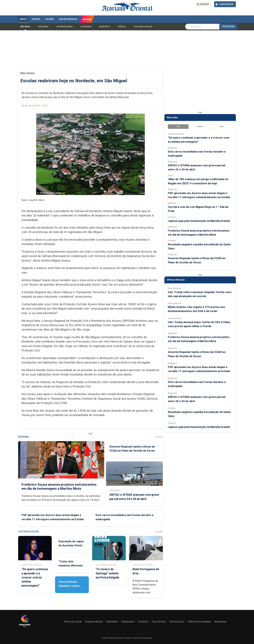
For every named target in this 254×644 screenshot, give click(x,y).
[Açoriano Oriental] (25, 627)
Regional (25, 27)
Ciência (122, 27)
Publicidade (112, 622)
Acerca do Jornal (73, 622)
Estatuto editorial (94, 622)
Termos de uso (177, 622)
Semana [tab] (200, 126)
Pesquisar (228, 26)
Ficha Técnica (159, 622)
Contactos (143, 622)
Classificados (128, 622)
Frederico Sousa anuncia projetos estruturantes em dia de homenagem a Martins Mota (59, 486)
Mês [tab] (222, 126)
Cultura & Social (143, 27)
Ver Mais (159, 437)
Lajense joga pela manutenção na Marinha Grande (199, 221)
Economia (86, 27)
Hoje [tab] (178, 126)
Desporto (105, 27)
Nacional (43, 27)
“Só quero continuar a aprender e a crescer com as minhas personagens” (35, 577)
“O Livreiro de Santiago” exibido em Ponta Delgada (107, 573)
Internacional (65, 27)
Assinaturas (220, 622)
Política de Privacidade (199, 622)
